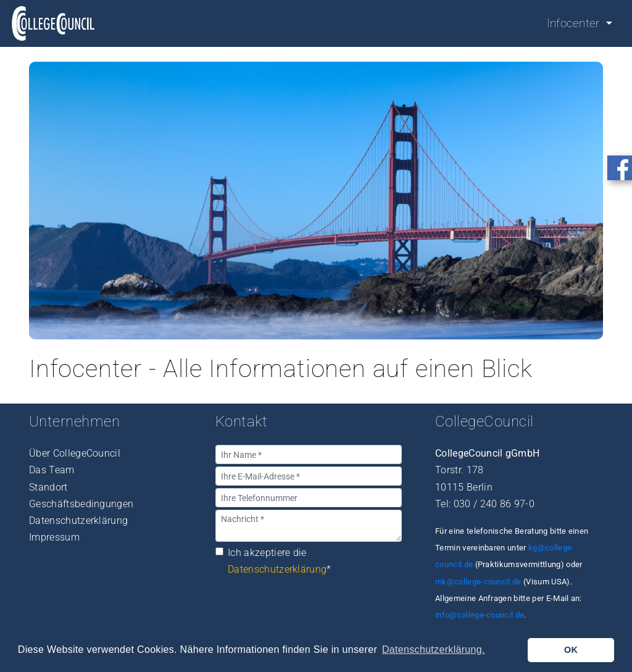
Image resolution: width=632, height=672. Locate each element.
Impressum (54, 537)
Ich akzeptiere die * (280, 561)
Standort (48, 487)
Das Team (52, 470)
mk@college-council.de (478, 582)
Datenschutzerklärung (78, 521)
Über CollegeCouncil (75, 453)
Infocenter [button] (575, 23)
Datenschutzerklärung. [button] (434, 649)
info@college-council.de (480, 615)
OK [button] (571, 650)
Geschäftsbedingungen (81, 504)
